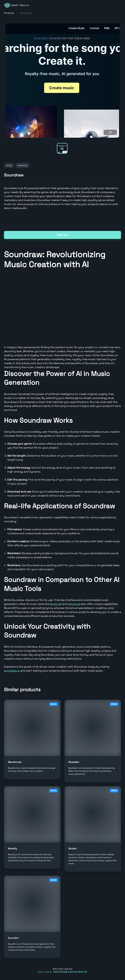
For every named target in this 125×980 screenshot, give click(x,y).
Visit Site (62, 235)
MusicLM (56, 604)
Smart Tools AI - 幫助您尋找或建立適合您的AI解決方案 (63, 972)
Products (9, 13)
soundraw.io (12, 671)
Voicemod (74, 604)
